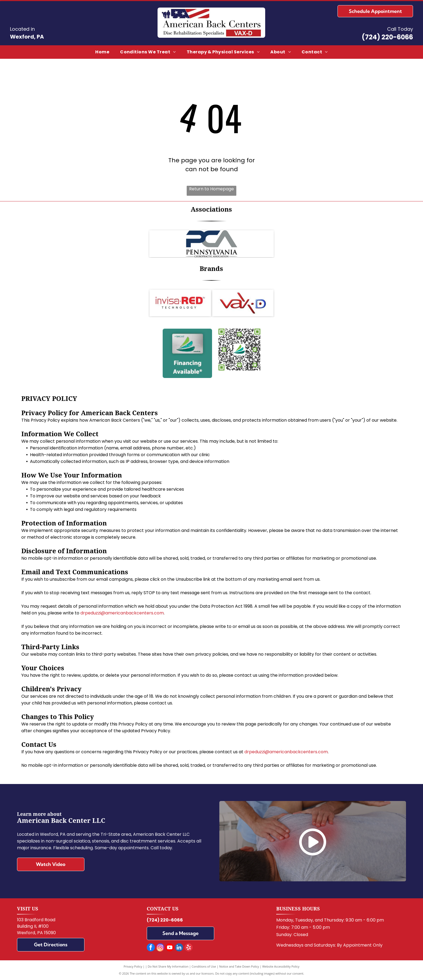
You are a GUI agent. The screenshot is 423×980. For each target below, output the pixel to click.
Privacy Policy (133, 966)
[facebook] (151, 948)
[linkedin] (179, 948)
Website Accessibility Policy (281, 966)
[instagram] (160, 948)
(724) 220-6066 (387, 37)
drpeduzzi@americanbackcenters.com (122, 613)
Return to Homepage (211, 189)
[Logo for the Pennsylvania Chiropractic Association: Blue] (211, 244)
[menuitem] (102, 52)
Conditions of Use (204, 966)
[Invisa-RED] (180, 303)
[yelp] (189, 948)
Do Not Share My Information (168, 966)
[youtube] (170, 948)
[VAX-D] (243, 303)
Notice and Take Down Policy (239, 966)
